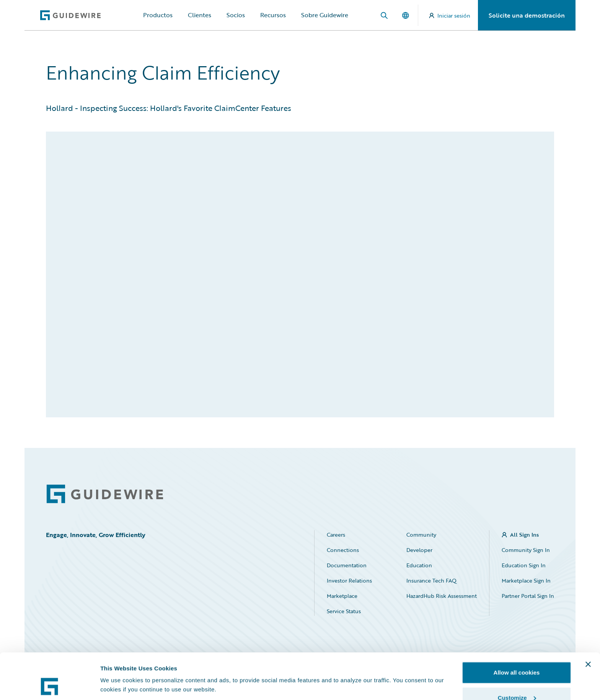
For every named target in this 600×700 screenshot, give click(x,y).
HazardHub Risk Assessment (442, 596)
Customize (517, 655)
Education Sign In (524, 565)
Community (421, 535)
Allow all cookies (517, 629)
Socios (236, 15)
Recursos (273, 15)
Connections (343, 550)
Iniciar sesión (450, 15)
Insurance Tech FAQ (431, 580)
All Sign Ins (524, 535)
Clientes (200, 15)
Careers (336, 535)
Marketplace (342, 596)
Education (419, 565)
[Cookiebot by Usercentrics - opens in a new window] (50, 685)
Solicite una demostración (527, 15)
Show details (118, 667)
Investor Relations (349, 580)
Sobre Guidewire (325, 15)
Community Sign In (526, 550)
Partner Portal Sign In (528, 596)
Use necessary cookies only (517, 680)
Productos (158, 15)
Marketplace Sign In (526, 580)
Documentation (347, 565)
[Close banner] (588, 621)
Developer (419, 550)
